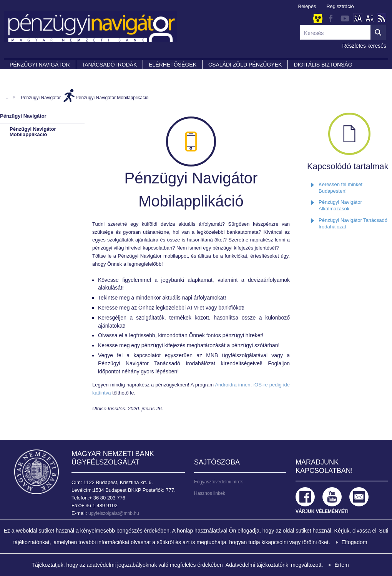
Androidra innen (233, 385)
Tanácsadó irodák (110, 65)
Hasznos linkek (210, 493)
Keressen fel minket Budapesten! (341, 188)
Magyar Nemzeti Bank (37, 472)
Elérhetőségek (173, 65)
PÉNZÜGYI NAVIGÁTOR (40, 65)
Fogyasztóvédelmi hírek (218, 482)
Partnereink (29, 75)
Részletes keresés (364, 46)
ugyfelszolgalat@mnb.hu (114, 513)
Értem (341, 565)
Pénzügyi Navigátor (41, 98)
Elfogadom (355, 542)
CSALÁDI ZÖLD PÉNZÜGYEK (245, 65)
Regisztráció (340, 6)
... (8, 98)
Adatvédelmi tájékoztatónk (257, 565)
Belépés (307, 6)
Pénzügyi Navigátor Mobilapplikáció (112, 98)
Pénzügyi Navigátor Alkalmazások (340, 205)
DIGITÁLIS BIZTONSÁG (323, 65)
